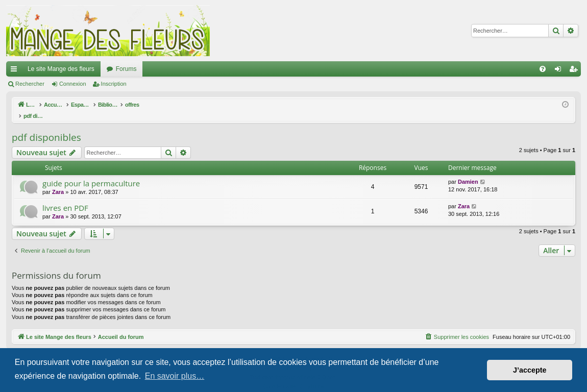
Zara (58, 181)
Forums (126, 69)
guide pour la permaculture (91, 173)
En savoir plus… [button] (175, 376)
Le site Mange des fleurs (61, 69)
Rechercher (30, 84)
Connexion (73, 84)
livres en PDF (65, 197)
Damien (468, 171)
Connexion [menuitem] (560, 71)
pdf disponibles (46, 127)
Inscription (114, 84)
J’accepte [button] (530, 370)
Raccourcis (16, 71)
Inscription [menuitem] (576, 71)
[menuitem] (543, 69)
